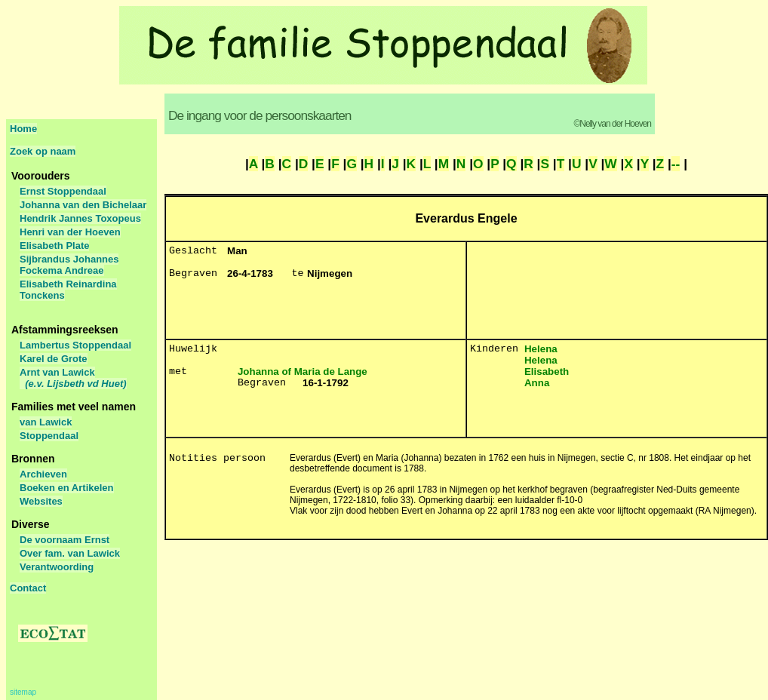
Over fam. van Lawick (70, 553)
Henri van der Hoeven (70, 232)
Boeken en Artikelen (67, 488)
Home (23, 129)
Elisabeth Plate (54, 246)
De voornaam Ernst (65, 540)
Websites (41, 501)
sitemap (23, 692)
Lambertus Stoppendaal (75, 345)
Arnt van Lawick (73, 378)
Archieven (43, 474)
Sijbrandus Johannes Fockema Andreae (69, 265)
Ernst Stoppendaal (63, 191)
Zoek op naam (43, 151)
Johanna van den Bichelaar (83, 205)
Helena (541, 349)
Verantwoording (57, 567)
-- (676, 164)
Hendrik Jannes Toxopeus (80, 218)
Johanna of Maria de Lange (303, 371)
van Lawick (46, 422)
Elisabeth (547, 371)
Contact (28, 588)
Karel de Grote (54, 359)
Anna (537, 383)
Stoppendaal (49, 436)
